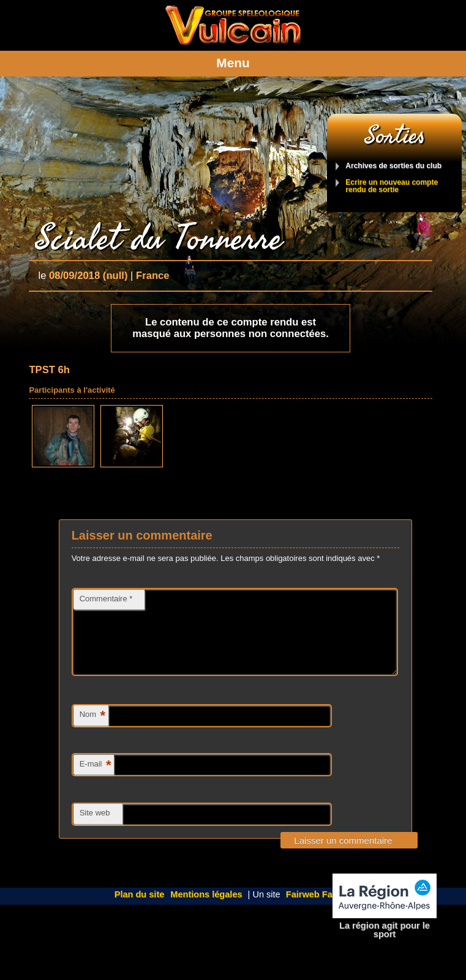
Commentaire (106, 599)
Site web (95, 827)
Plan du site (140, 909)
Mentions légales (206, 909)
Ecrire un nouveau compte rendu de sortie (392, 186)
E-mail (96, 780)
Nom (92, 731)
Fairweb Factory (320, 909)
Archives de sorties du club (393, 166)
